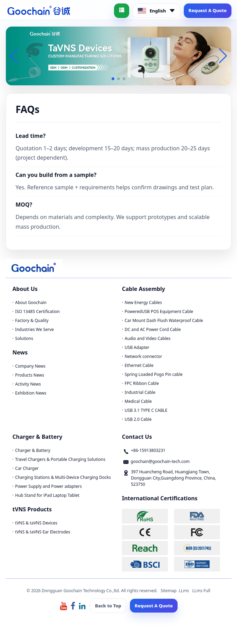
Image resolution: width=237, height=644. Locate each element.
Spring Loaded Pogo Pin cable (154, 374)
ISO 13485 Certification (37, 311)
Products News (30, 375)
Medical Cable (138, 401)
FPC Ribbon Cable (142, 383)
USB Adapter (137, 347)
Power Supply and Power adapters (49, 486)
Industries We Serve (35, 329)
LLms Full (201, 591)
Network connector (143, 356)
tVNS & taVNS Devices (36, 523)
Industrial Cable (140, 392)
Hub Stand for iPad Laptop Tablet (47, 495)
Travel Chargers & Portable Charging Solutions (60, 459)
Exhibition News (31, 393)
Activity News (28, 384)
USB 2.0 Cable (138, 419)
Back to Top (108, 606)
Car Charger (27, 468)
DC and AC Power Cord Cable (153, 329)
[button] (113, 79)
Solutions (24, 338)
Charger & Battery (33, 450)
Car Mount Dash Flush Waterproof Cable (164, 320)
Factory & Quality (32, 320)
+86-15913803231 (148, 450)
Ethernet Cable (139, 365)
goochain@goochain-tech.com (160, 461)
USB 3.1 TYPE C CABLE (146, 410)
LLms (184, 591)
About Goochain (31, 302)
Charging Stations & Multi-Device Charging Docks (63, 477)
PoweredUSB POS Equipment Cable (159, 311)
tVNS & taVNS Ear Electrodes (43, 532)
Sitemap (169, 591)
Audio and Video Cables (148, 338)
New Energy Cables (143, 302)
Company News (30, 366)
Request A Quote (208, 10)
